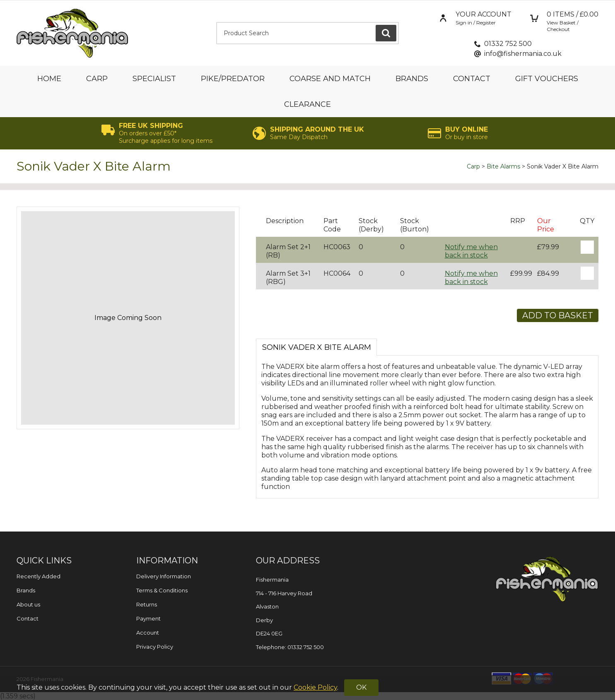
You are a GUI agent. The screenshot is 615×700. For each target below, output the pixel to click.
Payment (148, 618)
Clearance (307, 104)
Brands (412, 79)
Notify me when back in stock (471, 251)
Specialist (154, 79)
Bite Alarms (503, 166)
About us (28, 604)
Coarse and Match (330, 79)
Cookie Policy (315, 687)
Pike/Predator (233, 79)
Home (49, 79)
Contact (472, 79)
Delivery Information (164, 576)
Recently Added (39, 576)
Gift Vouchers (547, 79)
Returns (147, 604)
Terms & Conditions (162, 590)
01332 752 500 (508, 44)
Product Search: (216, 22)
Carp (97, 79)
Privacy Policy (155, 647)
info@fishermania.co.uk (523, 54)
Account (148, 633)
